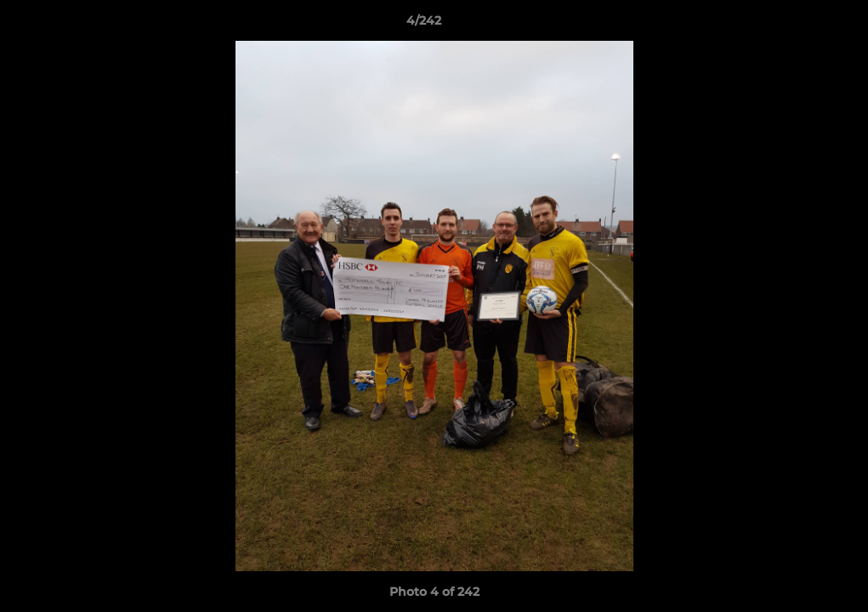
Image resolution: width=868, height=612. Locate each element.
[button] (797, 25)
